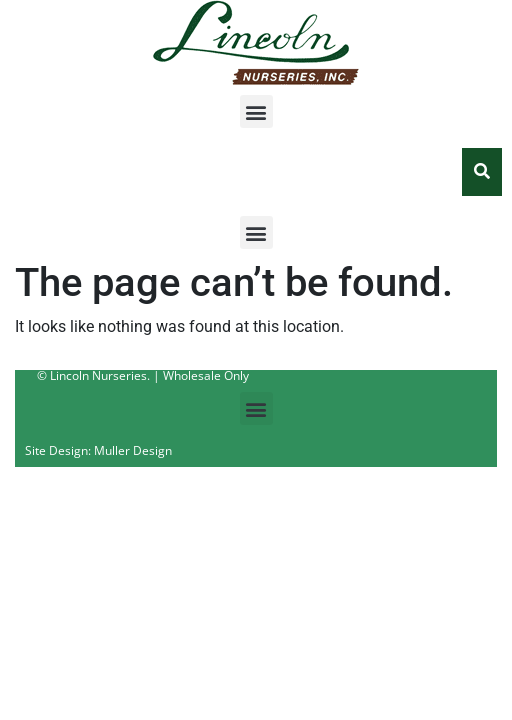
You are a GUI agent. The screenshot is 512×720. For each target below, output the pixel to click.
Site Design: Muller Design (98, 450)
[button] (256, 111)
